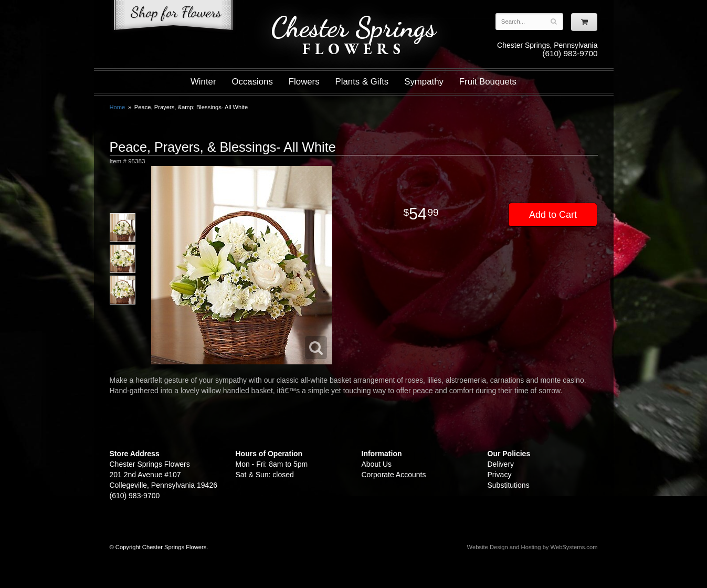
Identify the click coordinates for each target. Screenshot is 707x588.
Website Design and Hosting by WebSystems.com (532, 547)
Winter (203, 82)
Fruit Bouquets (488, 82)
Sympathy (424, 82)
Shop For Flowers (173, 17)
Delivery (501, 464)
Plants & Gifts (362, 82)
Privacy (500, 475)
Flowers (304, 82)
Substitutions (509, 485)
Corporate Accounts (394, 475)
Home (118, 107)
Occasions (252, 82)
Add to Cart (553, 215)
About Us (377, 464)
